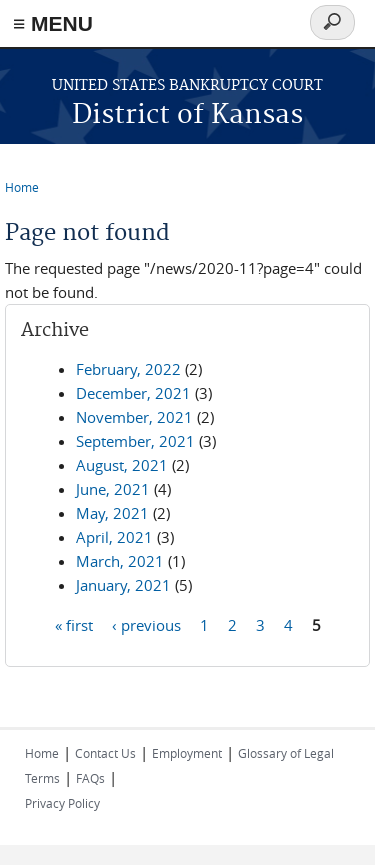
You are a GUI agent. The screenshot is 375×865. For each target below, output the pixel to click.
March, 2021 (120, 561)
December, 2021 (133, 393)
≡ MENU (53, 23)
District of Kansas (187, 115)
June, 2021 (113, 489)
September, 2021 (135, 441)
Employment (187, 753)
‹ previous (146, 624)
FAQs (90, 778)
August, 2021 (122, 465)
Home (22, 187)
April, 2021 (114, 537)
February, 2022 (128, 369)
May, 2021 (112, 513)
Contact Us (105, 753)
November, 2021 (134, 417)
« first (74, 624)
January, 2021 (123, 585)
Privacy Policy (62, 803)
